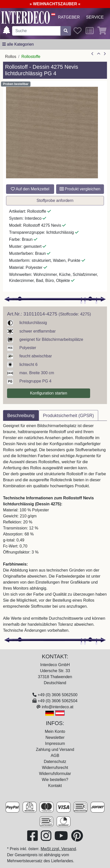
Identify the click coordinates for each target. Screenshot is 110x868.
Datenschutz (55, 762)
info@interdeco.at (58, 707)
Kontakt (55, 786)
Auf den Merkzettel (30, 189)
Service (95, 17)
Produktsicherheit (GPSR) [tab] (68, 416)
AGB (55, 756)
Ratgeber (69, 17)
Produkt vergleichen (80, 189)
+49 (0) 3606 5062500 (58, 695)
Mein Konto (55, 731)
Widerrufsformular (55, 774)
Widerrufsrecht (55, 768)
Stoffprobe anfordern (55, 201)
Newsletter (55, 737)
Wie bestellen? (55, 780)
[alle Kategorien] (18, 44)
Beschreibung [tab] (21, 416)
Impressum (55, 743)
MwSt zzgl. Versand (58, 849)
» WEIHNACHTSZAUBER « (55, 4)
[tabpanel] (55, 528)
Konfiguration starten (49, 393)
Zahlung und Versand (55, 749)
